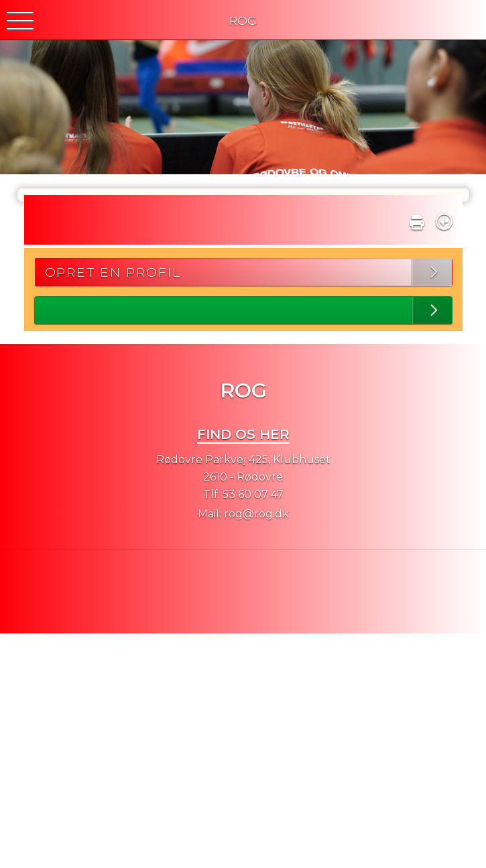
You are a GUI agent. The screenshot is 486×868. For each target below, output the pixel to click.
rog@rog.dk (256, 514)
